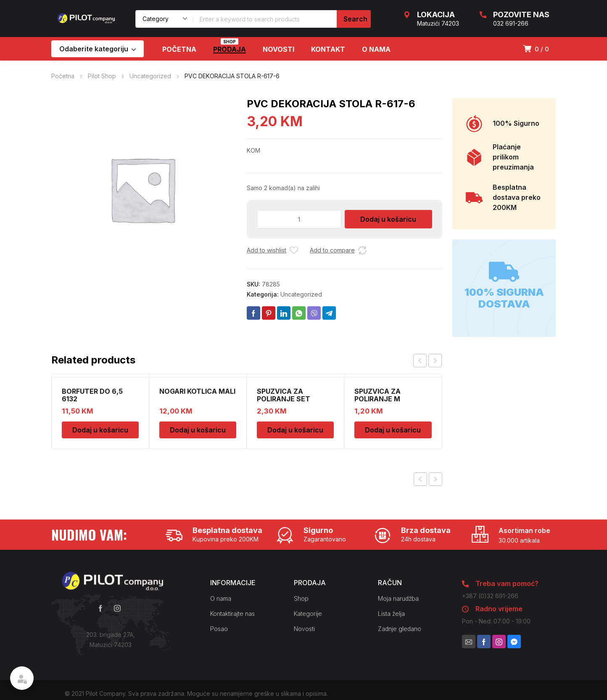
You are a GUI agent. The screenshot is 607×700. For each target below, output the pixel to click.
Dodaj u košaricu (388, 219)
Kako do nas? (111, 662)
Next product (435, 479)
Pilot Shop (102, 76)
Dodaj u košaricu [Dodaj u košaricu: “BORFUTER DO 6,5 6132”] (100, 430)
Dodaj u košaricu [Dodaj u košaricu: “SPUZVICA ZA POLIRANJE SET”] (295, 430)
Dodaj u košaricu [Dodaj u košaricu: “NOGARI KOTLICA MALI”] (198, 430)
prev (420, 361)
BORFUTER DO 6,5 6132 (92, 395)
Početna (63, 76)
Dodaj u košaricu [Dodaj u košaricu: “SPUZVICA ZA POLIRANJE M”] (393, 430)
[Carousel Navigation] (428, 361)
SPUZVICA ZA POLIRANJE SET (284, 395)
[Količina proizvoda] (299, 219)
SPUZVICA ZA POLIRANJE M (377, 395)
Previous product (420, 479)
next (435, 361)
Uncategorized (150, 76)
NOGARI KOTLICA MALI (197, 391)
